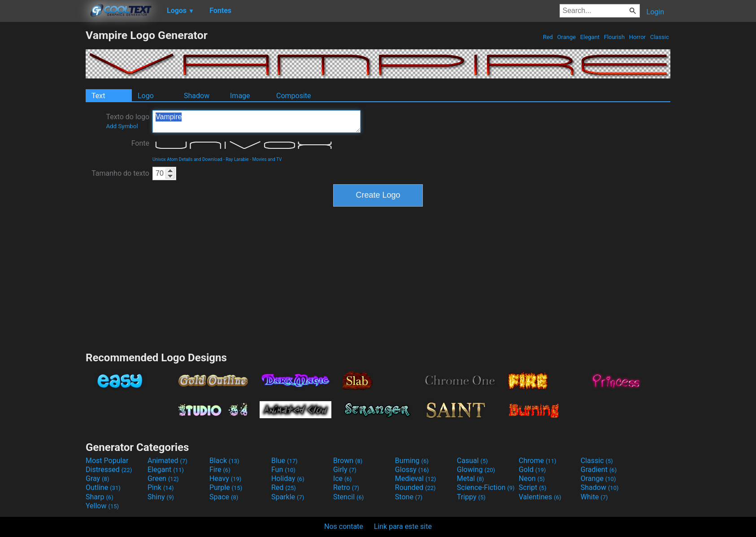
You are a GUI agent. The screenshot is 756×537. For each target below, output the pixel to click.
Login (655, 12)
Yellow (102, 506)
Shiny (161, 497)
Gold (532, 470)
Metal (471, 479)
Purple (226, 487)
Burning (412, 461)
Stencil (348, 497)
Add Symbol (122, 126)
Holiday (288, 479)
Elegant (590, 37)
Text (98, 96)
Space (224, 497)
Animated (167, 461)
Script (533, 487)
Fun (283, 470)
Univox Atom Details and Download (187, 159)
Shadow (197, 96)
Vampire (256, 121)
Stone (409, 497)
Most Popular (107, 461)
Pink (161, 487)
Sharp (100, 497)
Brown (348, 461)
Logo (146, 96)
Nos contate (344, 526)
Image (240, 96)
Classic (659, 37)
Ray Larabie (237, 159)
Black (224, 461)
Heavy (225, 479)
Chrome (538, 461)
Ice (342, 479)
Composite (294, 96)
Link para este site (403, 526)
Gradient (599, 470)
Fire (220, 470)
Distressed (109, 470)
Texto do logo (128, 121)
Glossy (412, 470)
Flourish (615, 37)
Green (163, 479)
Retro (346, 487)
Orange (566, 37)
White (594, 497)
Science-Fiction (486, 487)
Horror (638, 37)
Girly (345, 470)
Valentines (540, 497)
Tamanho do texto (120, 173)
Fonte (140, 143)
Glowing (476, 470)
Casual (472, 461)
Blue (285, 461)
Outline (103, 487)
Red (548, 37)
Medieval (416, 479)
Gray (97, 479)
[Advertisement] (43, 163)
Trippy (471, 497)
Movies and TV (267, 159)
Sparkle (288, 497)
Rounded (415, 487)
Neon (532, 479)
